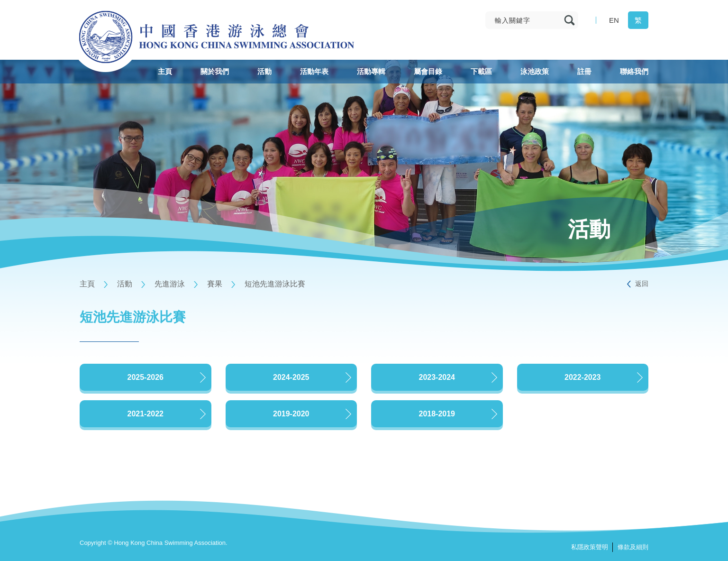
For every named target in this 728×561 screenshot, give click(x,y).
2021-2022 (145, 414)
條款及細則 (633, 547)
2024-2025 (291, 377)
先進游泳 (170, 284)
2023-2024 (437, 377)
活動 (125, 284)
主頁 (87, 284)
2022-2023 (583, 377)
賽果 (215, 284)
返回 (642, 284)
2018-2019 (437, 414)
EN (614, 20)
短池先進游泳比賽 (275, 284)
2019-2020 (291, 414)
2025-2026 (145, 377)
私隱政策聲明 (590, 547)
